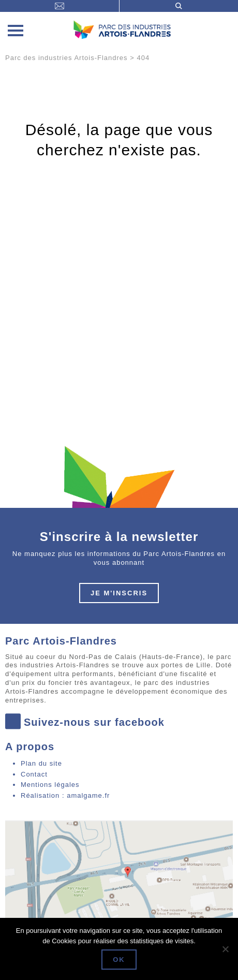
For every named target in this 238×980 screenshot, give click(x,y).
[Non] (225, 949)
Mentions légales (50, 785)
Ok (119, 960)
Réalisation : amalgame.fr (65, 795)
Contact (34, 774)
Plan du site (41, 763)
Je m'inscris (119, 593)
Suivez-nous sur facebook (85, 722)
